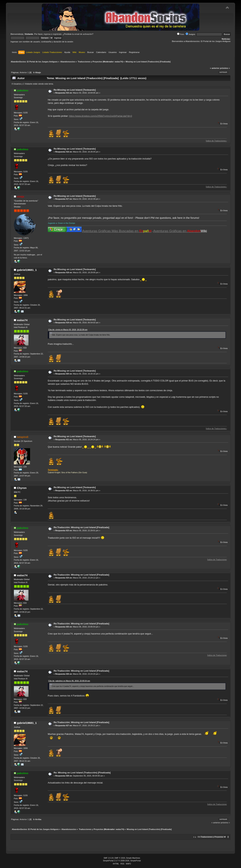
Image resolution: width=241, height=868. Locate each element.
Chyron (22, 488)
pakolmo (23, 90)
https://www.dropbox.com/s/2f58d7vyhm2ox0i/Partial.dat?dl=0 (101, 116)
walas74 (119, 62)
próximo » (225, 68)
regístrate (57, 34)
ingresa (47, 34)
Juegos (190, 34)
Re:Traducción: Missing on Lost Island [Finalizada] (82, 527)
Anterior (23, 72)
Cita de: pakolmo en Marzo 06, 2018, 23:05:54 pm (69, 681)
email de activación (83, 34)
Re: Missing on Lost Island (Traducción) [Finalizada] (82, 773)
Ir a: (195, 837)
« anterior (215, 68)
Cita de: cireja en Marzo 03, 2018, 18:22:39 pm (68, 330)
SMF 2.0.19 (108, 858)
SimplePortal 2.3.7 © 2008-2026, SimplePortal (122, 861)
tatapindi (23, 437)
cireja (21, 197)
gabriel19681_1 (27, 270)
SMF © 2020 (120, 858)
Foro (181, 34)
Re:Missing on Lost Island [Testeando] (75, 90)
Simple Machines (133, 858)
